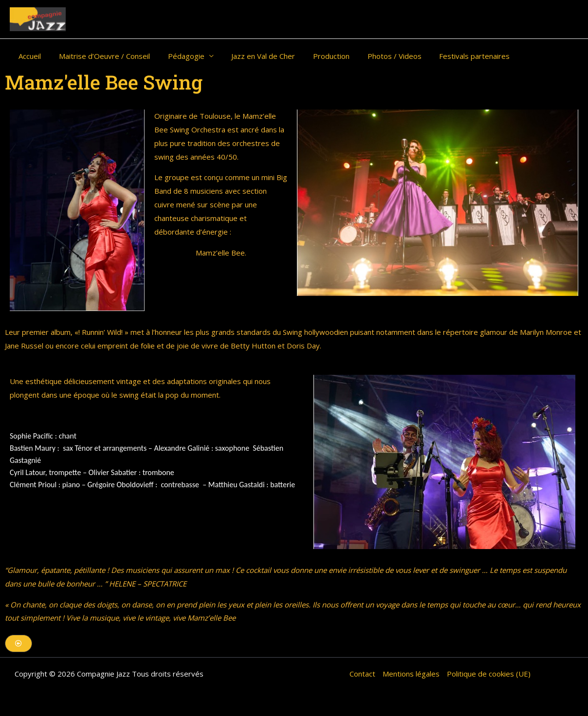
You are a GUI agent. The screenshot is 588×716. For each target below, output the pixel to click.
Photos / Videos (377, 56)
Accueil (28, 56)
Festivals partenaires (453, 56)
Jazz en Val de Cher (252, 56)
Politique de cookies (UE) (489, 674)
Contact (362, 674)
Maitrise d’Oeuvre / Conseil (100, 56)
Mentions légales (411, 674)
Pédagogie (178, 56)
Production (317, 56)
